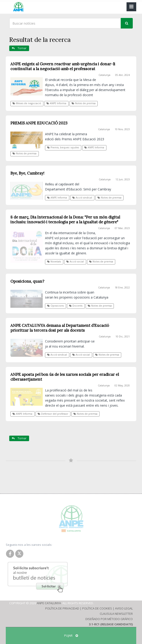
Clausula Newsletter (116, 614)
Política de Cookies (97, 608)
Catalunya (104, 75)
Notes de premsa (84, 103)
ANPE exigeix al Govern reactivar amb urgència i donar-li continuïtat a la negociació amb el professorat (63, 66)
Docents (76, 306)
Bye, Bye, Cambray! (27, 173)
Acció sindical (82, 198)
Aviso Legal (124, 608)
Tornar (19, 48)
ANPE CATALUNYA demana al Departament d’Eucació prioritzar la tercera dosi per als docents (60, 328)
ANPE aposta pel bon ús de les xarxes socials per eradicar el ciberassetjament (65, 377)
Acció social (75, 262)
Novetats (54, 262)
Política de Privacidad (62, 608)
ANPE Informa (56, 103)
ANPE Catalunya (49, 603)
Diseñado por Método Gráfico (109, 619)
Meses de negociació (27, 103)
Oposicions (55, 306)
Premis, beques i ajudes (63, 147)
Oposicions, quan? (27, 281)
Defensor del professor (53, 414)
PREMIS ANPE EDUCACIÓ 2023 (39, 123)
